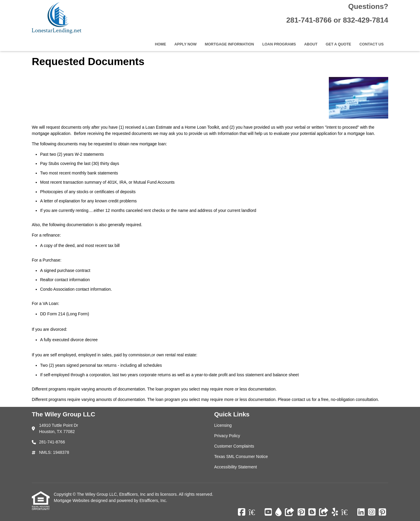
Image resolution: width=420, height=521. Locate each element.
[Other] (290, 512)
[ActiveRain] (278, 512)
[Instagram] (372, 512)
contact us (301, 399)
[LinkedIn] (361, 512)
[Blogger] (312, 512)
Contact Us (372, 44)
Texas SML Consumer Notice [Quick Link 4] (241, 457)
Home (160, 44)
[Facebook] (242, 512)
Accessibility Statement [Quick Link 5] (236, 467)
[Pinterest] (301, 512)
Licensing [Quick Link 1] (223, 425)
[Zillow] (255, 512)
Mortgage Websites (72, 500)
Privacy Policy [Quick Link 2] (227, 436)
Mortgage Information (230, 44)
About (311, 44)
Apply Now (185, 44)
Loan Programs (279, 44)
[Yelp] (335, 512)
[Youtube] (268, 512)
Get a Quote (338, 44)
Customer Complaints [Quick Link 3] (234, 446)
